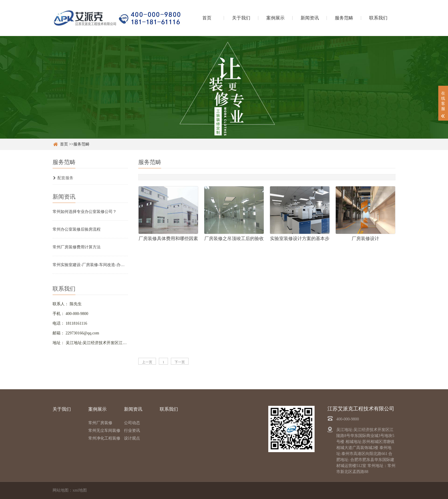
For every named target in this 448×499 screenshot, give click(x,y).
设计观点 (132, 438)
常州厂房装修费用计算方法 (77, 247)
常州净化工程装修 (104, 438)
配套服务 (65, 178)
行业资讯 (132, 431)
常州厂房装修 (100, 423)
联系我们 (378, 18)
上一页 (147, 362)
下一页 (180, 362)
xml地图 (80, 490)
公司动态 (132, 423)
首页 (207, 18)
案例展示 (275, 18)
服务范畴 (344, 18)
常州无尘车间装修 (104, 431)
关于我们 (241, 18)
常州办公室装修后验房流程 (77, 229)
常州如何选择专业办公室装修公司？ (85, 212)
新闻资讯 (310, 18)
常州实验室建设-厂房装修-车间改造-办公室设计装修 (90, 265)
